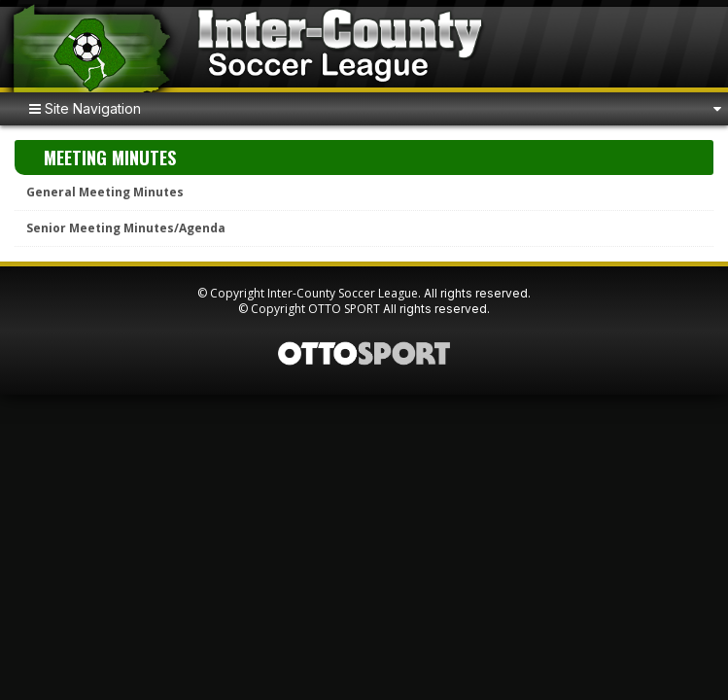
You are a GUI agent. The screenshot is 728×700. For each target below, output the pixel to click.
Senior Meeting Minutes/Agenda (126, 228)
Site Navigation (85, 108)
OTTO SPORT (344, 309)
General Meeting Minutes (105, 192)
